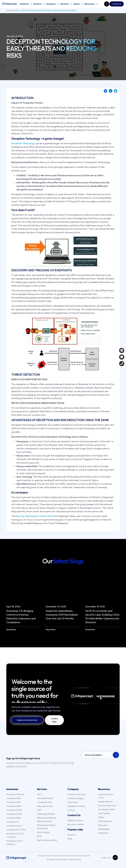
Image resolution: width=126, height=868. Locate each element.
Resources (103, 825)
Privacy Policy (62, 859)
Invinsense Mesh (14, 798)
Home (9, 11)
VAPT (40, 810)
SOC (39, 794)
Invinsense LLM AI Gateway (14, 842)
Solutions (72, 835)
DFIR (39, 836)
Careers (71, 810)
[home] (10, 4)
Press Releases (105, 821)
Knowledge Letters (107, 809)
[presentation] (100, 766)
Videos (101, 817)
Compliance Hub (44, 802)
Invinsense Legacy (76, 798)
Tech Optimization (45, 798)
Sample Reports (105, 802)
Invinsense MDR (13, 818)
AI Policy (50, 859)
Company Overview (77, 794)
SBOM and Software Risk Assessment (46, 820)
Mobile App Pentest (46, 814)
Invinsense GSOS (14, 814)
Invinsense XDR (13, 802)
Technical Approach (107, 805)
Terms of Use (75, 859)
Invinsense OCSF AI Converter (15, 835)
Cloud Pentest (43, 832)
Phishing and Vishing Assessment (46, 827)
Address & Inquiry (75, 820)
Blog (16, 11)
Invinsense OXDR (14, 810)
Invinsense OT (13, 822)
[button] (27, 4)
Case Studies (104, 813)
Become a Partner (76, 824)
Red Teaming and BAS (47, 840)
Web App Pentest (45, 806)
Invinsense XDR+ (14, 806)
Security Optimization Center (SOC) (35, 516)
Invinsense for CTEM (16, 830)
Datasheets (103, 833)
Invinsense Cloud (14, 826)
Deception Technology (23, 143)
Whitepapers (104, 829)
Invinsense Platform (15, 794)
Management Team (76, 806)
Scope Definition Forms (106, 796)
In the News (73, 802)
